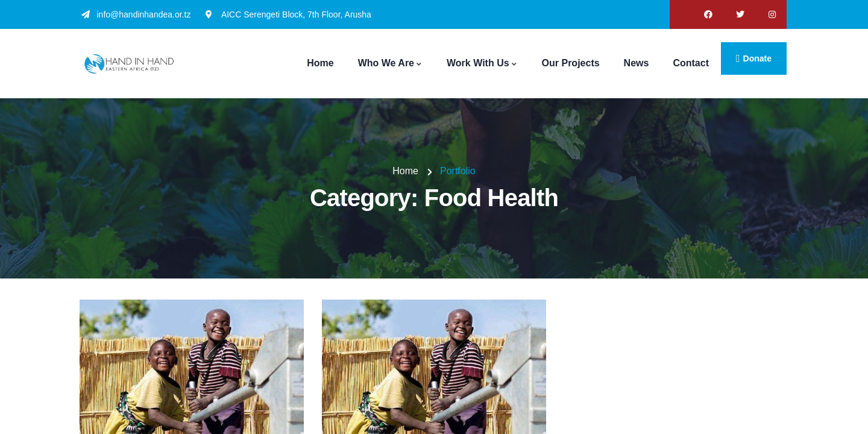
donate (757, 58)
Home (405, 171)
